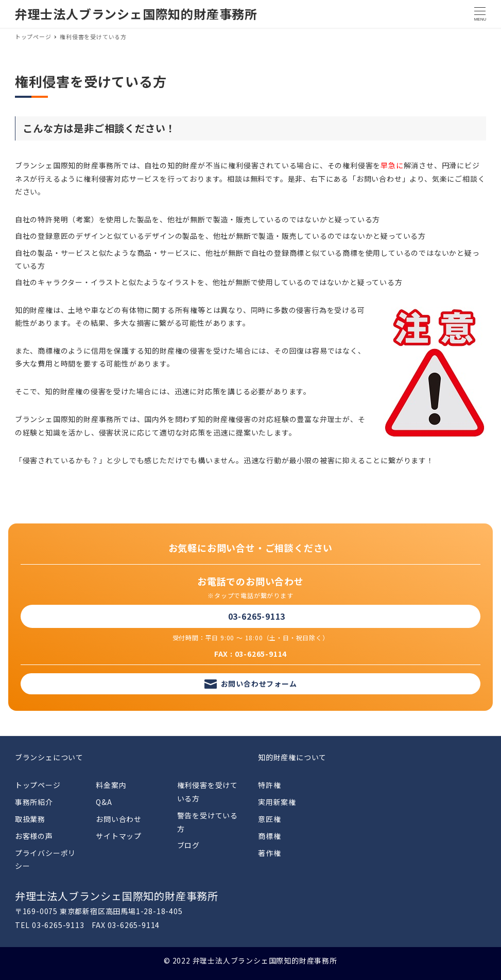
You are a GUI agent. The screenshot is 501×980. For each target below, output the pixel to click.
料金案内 (111, 785)
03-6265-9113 (257, 616)
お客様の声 (34, 836)
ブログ (188, 845)
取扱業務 (30, 819)
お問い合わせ (119, 819)
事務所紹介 (34, 802)
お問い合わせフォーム (259, 684)
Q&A (104, 802)
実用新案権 (277, 802)
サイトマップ (119, 836)
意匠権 (269, 819)
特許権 (269, 785)
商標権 (269, 836)
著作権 (269, 853)
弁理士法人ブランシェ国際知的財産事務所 (136, 14)
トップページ (38, 785)
